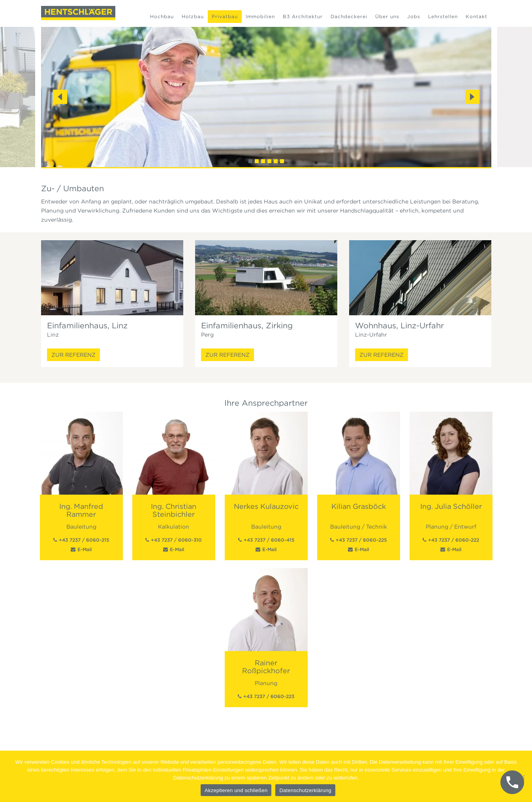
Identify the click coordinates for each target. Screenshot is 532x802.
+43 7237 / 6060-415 (269, 540)
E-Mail (85, 549)
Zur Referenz (73, 355)
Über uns (387, 16)
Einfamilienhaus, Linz (87, 326)
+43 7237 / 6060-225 (361, 540)
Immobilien (260, 16)
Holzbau (193, 16)
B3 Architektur (303, 16)
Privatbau (225, 16)
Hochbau (162, 16)
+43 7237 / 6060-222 (454, 540)
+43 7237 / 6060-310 (176, 540)
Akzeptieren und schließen (236, 790)
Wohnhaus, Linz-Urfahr (399, 326)
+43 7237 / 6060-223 (269, 696)
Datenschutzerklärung (305, 790)
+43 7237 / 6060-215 (84, 540)
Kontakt (477, 16)
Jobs (414, 16)
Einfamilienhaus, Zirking (247, 326)
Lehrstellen (443, 16)
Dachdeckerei (349, 16)
